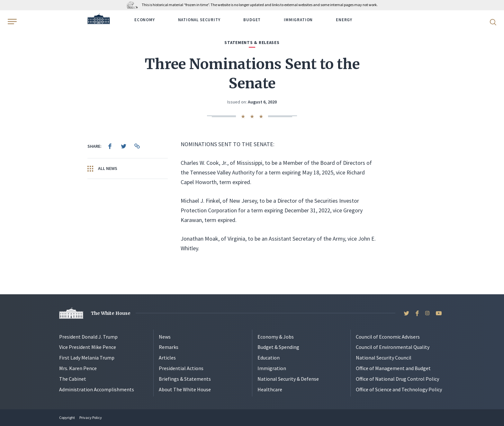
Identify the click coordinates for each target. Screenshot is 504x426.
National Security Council (384, 358)
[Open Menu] (12, 22)
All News (102, 169)
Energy (344, 20)
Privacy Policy (91, 417)
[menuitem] (110, 146)
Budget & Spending (278, 347)
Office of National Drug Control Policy (397, 379)
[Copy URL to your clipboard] (137, 146)
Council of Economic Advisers (388, 337)
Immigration (298, 20)
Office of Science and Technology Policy (399, 389)
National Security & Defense (288, 379)
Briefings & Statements (185, 379)
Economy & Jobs (276, 337)
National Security (199, 20)
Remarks (169, 347)
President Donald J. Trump (88, 337)
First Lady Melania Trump (87, 358)
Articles (167, 358)
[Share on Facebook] (110, 146)
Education (269, 358)
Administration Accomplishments (97, 389)
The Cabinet (73, 379)
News (165, 337)
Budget (252, 20)
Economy (145, 20)
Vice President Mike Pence (88, 347)
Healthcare (270, 389)
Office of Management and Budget (393, 368)
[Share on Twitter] (123, 146)
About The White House (185, 389)
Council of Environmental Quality (393, 347)
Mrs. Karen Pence (78, 368)
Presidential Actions (181, 368)
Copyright (67, 417)
